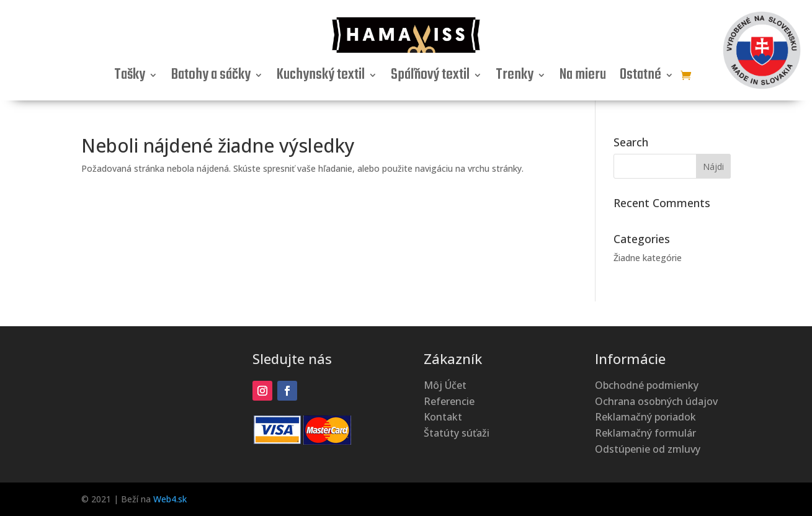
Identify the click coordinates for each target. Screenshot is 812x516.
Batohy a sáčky (211, 78)
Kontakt (443, 417)
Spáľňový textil (430, 78)
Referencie (449, 401)
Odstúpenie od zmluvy (648, 449)
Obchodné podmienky (647, 385)
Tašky (130, 78)
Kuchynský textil (321, 78)
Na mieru (583, 78)
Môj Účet (445, 385)
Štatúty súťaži (457, 433)
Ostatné (640, 78)
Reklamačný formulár (645, 433)
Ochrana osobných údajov (656, 401)
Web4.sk (170, 499)
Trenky (515, 78)
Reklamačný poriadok (645, 417)
